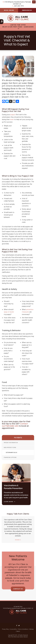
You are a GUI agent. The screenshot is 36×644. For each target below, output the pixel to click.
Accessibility (14, 629)
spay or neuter (9, 312)
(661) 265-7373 (19, 6)
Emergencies (27, 10)
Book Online (9, 10)
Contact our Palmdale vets (15, 425)
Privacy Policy (5, 629)
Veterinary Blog (11, 452)
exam (12, 119)
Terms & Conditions (23, 629)
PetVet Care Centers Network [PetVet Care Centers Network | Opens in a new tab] (21, 637)
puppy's (13, 115)
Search (18, 631)
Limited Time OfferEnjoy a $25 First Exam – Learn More (18, 26)
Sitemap (32, 629)
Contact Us (18, 589)
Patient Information (11, 443)
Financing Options (10, 457)
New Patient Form (10, 447)
